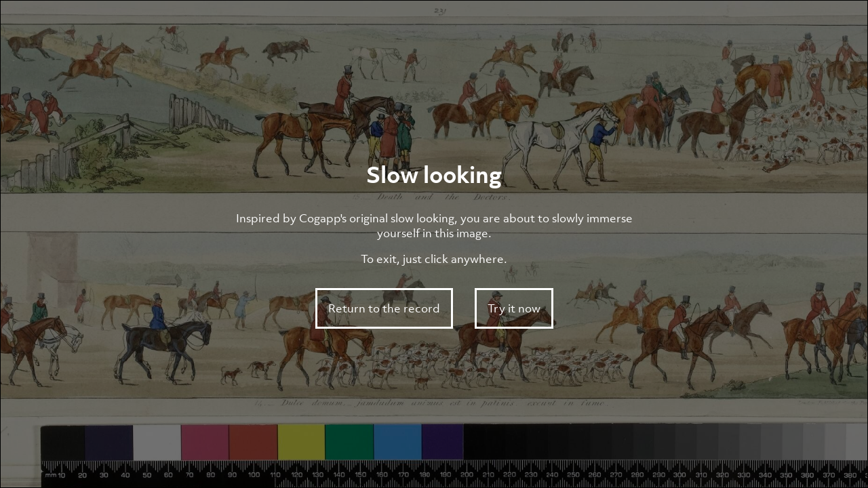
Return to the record (384, 308)
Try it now (514, 308)
